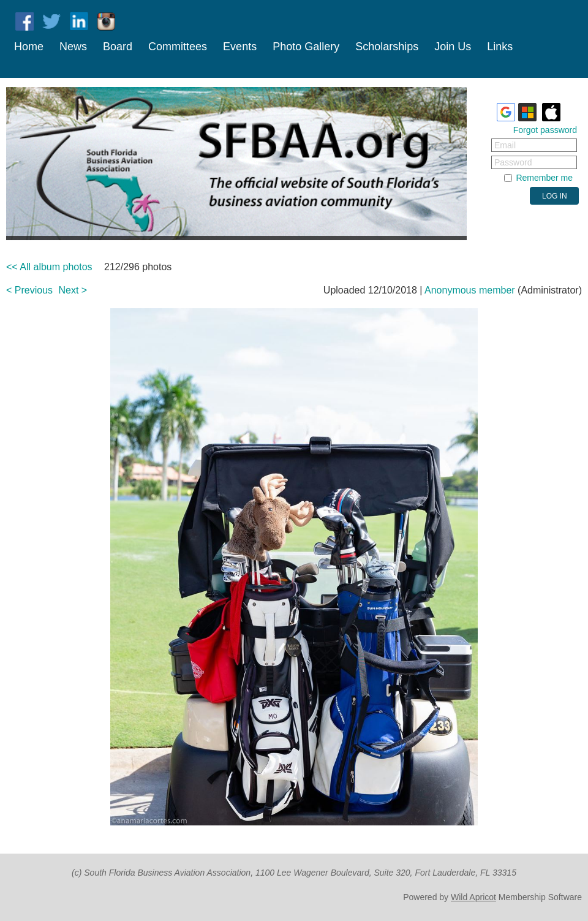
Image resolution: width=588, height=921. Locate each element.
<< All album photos (49, 267)
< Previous (29, 290)
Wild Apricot (473, 897)
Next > (73, 290)
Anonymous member (470, 290)
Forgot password (545, 130)
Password (513, 162)
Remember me (544, 178)
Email (505, 145)
